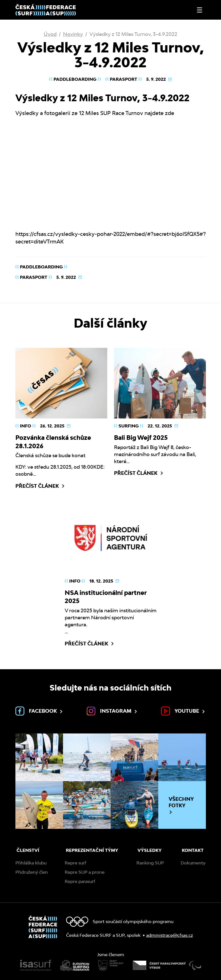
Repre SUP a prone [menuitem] (85, 872)
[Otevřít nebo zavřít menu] (200, 10)
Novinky (73, 34)
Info (25, 426)
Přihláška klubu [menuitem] (31, 863)
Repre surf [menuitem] (75, 863)
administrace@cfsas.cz (170, 935)
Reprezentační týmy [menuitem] (92, 850)
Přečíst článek (40, 486)
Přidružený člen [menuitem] (32, 872)
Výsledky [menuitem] (150, 850)
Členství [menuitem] (28, 850)
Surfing (129, 426)
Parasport (124, 79)
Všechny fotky (181, 805)
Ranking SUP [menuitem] (150, 863)
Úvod (50, 34)
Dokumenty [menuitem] (193, 863)
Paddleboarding (75, 79)
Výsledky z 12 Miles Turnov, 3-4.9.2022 (133, 34)
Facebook (39, 711)
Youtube (183, 711)
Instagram (112, 711)
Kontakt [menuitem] (193, 850)
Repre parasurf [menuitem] (80, 881)
